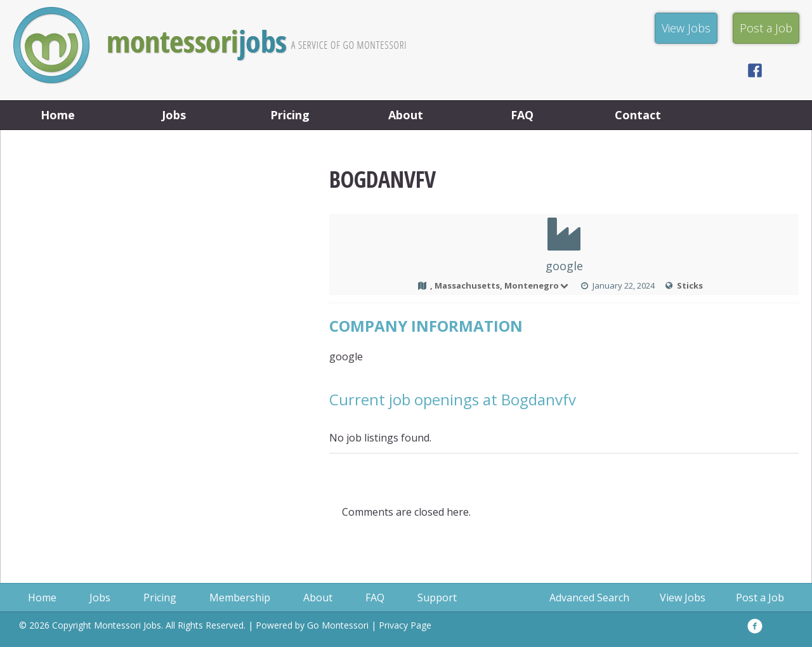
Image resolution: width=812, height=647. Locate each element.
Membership (240, 598)
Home (58, 115)
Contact (638, 115)
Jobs (174, 115)
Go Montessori (338, 625)
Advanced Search (589, 598)
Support (437, 598)
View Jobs (683, 598)
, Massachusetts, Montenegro (500, 285)
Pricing (290, 115)
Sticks (690, 285)
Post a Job (760, 598)
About (406, 115)
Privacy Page (405, 625)
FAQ (522, 115)
